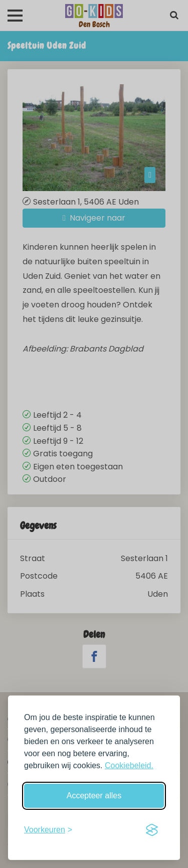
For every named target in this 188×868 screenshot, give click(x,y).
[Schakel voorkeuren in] (48, 830)
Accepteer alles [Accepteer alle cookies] (94, 796)
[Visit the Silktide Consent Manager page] (152, 830)
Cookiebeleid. (129, 765)
